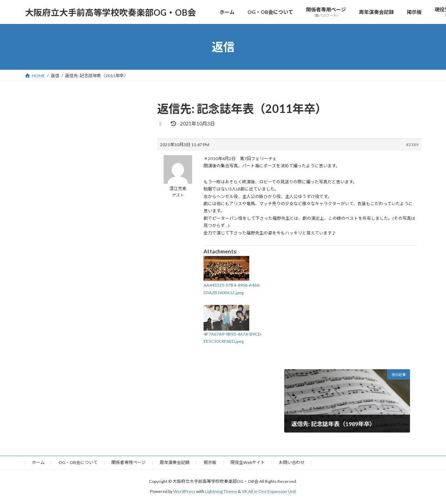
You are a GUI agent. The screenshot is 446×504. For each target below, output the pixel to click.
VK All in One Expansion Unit (269, 492)
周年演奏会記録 (175, 462)
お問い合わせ (292, 462)
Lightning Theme (221, 492)
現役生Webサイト (248, 462)
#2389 (412, 145)
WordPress (184, 492)
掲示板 (210, 462)
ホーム (38, 462)
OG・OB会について (78, 462)
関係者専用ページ (129, 462)
